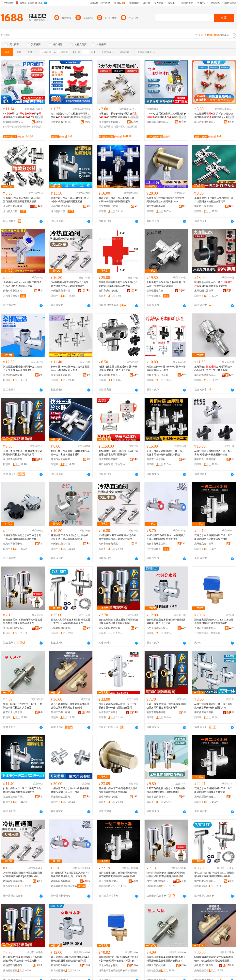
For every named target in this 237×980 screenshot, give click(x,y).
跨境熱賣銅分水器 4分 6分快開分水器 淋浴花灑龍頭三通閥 (166, 368)
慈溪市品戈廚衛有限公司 (62, 459)
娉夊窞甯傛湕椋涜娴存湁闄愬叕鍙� (157, 881)
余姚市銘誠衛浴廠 (13, 375)
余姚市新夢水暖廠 (13, 206)
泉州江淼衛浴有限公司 (14, 459)
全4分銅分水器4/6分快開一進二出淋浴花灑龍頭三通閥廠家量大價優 (22, 200)
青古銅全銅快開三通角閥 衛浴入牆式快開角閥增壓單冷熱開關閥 (118, 790)
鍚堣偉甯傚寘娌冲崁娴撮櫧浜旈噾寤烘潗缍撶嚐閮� (62, 965)
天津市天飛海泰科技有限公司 (205, 628)
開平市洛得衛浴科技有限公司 (157, 206)
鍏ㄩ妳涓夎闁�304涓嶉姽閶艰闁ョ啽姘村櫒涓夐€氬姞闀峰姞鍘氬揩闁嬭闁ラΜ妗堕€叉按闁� (166, 875)
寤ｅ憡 (39, 117)
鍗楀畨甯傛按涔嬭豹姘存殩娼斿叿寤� (157, 965)
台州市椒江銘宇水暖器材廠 (110, 712)
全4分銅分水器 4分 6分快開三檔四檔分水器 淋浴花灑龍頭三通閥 (22, 284)
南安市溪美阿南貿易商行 (62, 375)
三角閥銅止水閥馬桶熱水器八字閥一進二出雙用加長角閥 (213, 368)
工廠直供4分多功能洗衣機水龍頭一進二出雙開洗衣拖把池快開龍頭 (214, 200)
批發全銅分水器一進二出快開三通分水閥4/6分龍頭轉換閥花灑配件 (22, 790)
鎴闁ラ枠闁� (22, 127)
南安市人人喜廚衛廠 (205, 459)
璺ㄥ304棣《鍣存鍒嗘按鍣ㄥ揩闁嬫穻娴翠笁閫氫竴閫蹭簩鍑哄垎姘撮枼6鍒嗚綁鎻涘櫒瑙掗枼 (214, 875)
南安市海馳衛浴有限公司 (205, 375)
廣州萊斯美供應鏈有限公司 (205, 797)
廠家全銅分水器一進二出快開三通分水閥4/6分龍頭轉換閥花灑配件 (70, 200)
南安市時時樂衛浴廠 (109, 628)
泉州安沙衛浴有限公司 (62, 291)
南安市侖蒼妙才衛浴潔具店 (14, 291)
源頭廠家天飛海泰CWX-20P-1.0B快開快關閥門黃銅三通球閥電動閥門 (214, 621)
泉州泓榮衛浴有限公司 (205, 291)
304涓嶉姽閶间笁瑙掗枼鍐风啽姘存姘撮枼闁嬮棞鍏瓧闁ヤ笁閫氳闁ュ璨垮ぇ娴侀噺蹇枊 (70, 875)
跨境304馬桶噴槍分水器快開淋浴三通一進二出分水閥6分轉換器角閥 (71, 621)
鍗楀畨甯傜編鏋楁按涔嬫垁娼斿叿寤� (62, 881)
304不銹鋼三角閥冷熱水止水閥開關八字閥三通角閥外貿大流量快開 (166, 537)
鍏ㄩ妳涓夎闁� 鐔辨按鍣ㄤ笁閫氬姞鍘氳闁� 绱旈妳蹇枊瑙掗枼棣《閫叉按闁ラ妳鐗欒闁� (23, 959)
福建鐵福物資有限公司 (14, 797)
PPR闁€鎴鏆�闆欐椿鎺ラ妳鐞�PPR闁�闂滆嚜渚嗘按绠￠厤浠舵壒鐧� (22, 116)
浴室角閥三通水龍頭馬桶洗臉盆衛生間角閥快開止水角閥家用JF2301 (166, 200)
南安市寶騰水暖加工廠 (110, 206)
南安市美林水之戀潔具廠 (157, 544)
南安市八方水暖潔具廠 (205, 206)
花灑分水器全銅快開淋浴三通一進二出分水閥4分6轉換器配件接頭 (213, 790)
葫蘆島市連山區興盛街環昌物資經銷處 (62, 797)
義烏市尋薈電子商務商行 (14, 544)
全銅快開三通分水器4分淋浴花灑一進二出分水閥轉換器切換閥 (166, 284)
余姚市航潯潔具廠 (60, 206)
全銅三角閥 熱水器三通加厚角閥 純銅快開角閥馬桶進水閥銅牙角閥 (23, 453)
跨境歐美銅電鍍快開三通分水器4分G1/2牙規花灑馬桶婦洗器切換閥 (118, 284)
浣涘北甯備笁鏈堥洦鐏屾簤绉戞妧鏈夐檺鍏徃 (62, 122)
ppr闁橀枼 (36, 127)
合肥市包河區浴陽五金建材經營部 (157, 628)
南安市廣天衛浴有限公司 (157, 797)
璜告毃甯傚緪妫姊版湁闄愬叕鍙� (205, 122)
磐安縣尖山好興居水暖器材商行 (110, 375)
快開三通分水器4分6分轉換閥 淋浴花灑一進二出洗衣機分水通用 (70, 453)
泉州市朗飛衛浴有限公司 (14, 628)
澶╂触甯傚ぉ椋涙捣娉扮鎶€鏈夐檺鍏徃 (110, 965)
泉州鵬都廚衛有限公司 (62, 544)
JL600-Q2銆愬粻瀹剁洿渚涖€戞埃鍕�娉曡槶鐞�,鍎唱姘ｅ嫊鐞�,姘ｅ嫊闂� (166, 116)
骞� (39, 122)
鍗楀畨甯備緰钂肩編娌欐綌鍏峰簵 (14, 881)
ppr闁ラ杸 (8, 127)
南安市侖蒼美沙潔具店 (110, 544)
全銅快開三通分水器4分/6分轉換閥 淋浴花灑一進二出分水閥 (166, 621)
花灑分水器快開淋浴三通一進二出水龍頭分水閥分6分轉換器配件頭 (213, 706)
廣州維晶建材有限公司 (205, 544)
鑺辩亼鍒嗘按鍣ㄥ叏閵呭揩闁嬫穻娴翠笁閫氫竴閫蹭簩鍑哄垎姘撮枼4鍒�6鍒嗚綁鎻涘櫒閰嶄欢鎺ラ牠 (118, 875)
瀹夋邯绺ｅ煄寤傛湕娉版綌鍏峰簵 (205, 881)
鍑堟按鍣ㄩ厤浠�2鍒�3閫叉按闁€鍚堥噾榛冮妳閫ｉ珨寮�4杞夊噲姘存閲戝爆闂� (118, 116)
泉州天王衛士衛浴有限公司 (62, 712)
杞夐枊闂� (119, 127)
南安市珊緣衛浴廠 (156, 712)
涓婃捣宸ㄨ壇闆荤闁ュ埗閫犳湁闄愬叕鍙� (157, 122)
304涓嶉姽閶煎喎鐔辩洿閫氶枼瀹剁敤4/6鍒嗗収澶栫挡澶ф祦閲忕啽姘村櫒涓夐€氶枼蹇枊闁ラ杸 (23, 875)
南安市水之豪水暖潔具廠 (14, 712)
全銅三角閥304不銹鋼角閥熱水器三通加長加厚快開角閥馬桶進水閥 (23, 621)
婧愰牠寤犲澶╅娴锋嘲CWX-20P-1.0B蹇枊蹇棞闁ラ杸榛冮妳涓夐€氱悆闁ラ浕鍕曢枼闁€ (118, 959)
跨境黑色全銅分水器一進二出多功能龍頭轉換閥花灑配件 (213, 284)
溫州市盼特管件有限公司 (110, 459)
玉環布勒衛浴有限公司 (110, 797)
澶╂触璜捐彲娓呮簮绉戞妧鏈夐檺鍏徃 (110, 122)
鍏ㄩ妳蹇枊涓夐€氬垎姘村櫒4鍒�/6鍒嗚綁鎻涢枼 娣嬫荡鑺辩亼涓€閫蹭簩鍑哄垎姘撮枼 (70, 959)
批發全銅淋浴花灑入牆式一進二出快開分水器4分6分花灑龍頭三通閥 (118, 706)
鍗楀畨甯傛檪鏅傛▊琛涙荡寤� (14, 965)
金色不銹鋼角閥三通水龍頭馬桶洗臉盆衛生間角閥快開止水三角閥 (70, 706)
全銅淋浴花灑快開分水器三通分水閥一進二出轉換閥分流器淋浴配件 (22, 537)
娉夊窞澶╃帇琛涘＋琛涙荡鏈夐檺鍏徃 (205, 965)
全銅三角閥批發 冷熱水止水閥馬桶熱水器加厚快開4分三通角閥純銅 (166, 790)
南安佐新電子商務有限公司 (205, 712)
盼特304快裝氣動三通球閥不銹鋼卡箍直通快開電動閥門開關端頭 (118, 453)
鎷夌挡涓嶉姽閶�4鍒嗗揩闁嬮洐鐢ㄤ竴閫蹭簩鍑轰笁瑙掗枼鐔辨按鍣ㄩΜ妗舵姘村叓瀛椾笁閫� (166, 959)
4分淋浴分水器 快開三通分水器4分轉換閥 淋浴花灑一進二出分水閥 (118, 368)
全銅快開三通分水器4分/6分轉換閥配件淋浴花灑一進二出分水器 (70, 790)
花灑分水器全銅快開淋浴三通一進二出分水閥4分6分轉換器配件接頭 (166, 453)
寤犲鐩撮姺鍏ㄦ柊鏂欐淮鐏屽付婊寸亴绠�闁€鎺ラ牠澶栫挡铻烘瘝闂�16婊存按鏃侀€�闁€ (71, 116)
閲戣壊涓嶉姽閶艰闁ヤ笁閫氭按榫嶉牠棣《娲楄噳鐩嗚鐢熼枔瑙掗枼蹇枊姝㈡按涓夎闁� (214, 959)
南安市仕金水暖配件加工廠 (157, 459)
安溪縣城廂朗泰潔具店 (62, 628)
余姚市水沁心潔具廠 (157, 375)
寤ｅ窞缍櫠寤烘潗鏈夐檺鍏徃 (110, 881)
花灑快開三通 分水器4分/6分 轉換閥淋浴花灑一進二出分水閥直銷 (70, 537)
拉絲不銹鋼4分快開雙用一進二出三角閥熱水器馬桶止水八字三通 (23, 706)
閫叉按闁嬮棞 (106, 127)
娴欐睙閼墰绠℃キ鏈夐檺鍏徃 (14, 122)
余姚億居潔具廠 (155, 291)
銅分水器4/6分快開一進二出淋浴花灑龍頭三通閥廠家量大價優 (70, 368)
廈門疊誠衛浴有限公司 (110, 291)
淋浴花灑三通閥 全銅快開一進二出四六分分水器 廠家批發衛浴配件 (22, 368)
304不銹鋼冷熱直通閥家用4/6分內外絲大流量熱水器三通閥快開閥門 (70, 284)
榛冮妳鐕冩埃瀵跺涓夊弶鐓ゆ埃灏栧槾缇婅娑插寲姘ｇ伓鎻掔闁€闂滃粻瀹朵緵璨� (214, 116)
